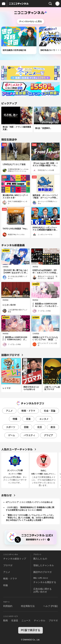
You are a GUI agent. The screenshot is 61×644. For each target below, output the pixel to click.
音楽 (28, 419)
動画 (6, 620)
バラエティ (29, 435)
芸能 (26, 427)
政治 (53, 427)
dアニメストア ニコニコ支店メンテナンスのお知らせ (29, 502)
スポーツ (11, 427)
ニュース (26, 620)
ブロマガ (8, 565)
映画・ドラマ (28, 411)
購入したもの (40, 559)
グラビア (48, 435)
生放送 (15, 620)
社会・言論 (50, 411)
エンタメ (44, 419)
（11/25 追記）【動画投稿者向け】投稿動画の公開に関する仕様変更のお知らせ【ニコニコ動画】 (30, 509)
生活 (40, 427)
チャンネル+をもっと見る (30, 21)
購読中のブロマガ (42, 572)
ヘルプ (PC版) (51, 606)
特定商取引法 (28, 606)
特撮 (15, 419)
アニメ (9, 411)
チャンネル (40, 620)
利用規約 (8, 606)
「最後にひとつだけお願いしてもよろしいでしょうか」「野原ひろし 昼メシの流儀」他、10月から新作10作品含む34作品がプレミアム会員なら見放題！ (30, 518)
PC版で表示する (30, 630)
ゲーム (12, 435)
